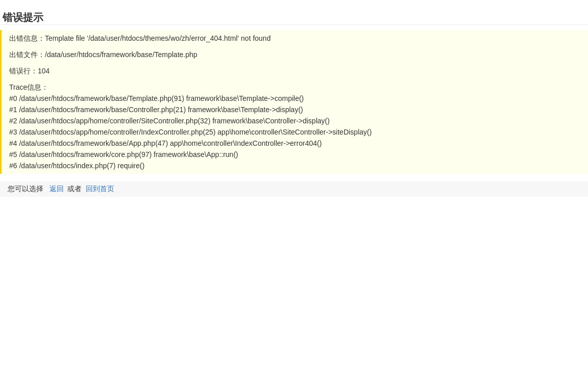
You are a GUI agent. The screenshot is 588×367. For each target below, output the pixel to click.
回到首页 (100, 189)
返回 (57, 189)
